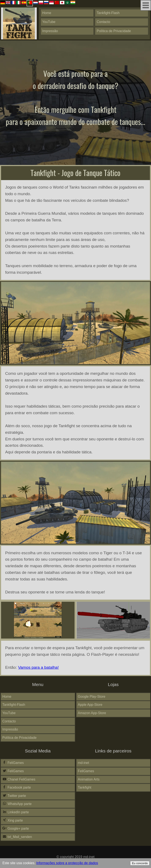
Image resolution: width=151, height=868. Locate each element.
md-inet (84, 763)
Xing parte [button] (13, 820)
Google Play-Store (92, 697)
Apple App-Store (90, 705)
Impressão (50, 31)
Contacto (103, 22)
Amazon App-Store (92, 713)
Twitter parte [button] (14, 796)
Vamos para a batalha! (38, 667)
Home (47, 13)
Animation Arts (89, 779)
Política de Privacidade (114, 31)
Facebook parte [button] (17, 787)
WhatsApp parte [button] (17, 804)
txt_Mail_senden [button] (17, 837)
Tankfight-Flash (108, 13)
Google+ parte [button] (16, 828)
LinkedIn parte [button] (16, 812)
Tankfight (85, 787)
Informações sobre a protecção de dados (67, 863)
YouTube (49, 22)
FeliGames (13, 763)
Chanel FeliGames (19, 779)
